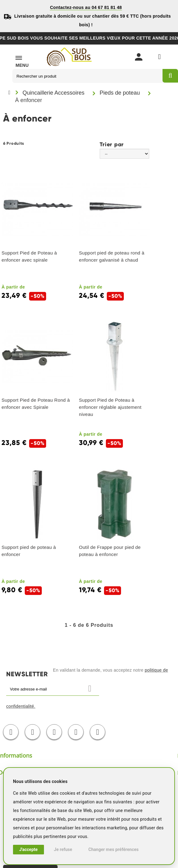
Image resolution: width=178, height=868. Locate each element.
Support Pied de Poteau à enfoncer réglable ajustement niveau (110, 407)
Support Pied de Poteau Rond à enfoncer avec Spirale (36, 404)
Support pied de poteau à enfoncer (29, 551)
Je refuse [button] (63, 849)
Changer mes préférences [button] (114, 849)
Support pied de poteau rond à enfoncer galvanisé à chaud (112, 256)
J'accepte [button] (28, 849)
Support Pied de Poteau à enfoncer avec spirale (29, 256)
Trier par (112, 144)
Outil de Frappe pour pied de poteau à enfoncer (110, 551)
